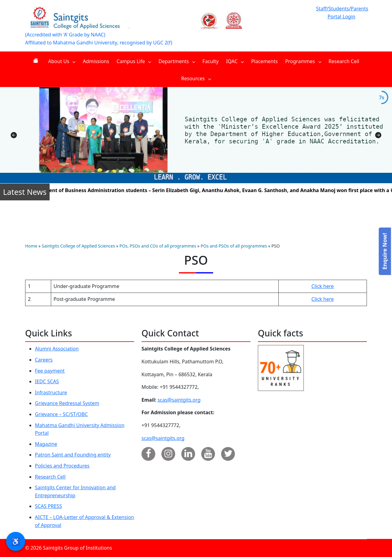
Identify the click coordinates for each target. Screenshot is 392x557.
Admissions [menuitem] (96, 61)
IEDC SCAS (47, 381)
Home (31, 246)
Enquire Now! (384, 251)
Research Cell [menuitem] (344, 61)
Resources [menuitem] (196, 78)
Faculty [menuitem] (211, 61)
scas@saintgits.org (179, 400)
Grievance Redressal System (67, 403)
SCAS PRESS (48, 506)
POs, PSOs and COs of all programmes (158, 246)
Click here (323, 286)
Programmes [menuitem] (303, 61)
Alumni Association (57, 349)
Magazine (46, 444)
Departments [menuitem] (177, 61)
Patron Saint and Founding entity (73, 455)
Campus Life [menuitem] (134, 61)
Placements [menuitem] (264, 61)
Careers (44, 360)
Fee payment (50, 371)
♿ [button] (16, 541)
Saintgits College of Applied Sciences (78, 246)
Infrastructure (51, 392)
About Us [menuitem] (62, 61)
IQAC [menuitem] (235, 61)
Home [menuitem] (37, 61)
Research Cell (50, 477)
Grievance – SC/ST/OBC (61, 414)
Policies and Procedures (62, 466)
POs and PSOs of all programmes (234, 246)
